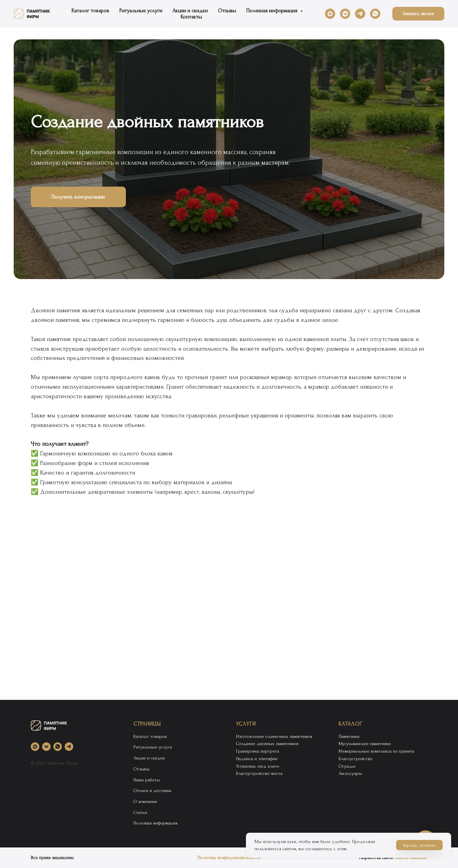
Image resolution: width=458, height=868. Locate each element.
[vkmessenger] (345, 14)
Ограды (347, 766)
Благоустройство (356, 759)
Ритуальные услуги (141, 11)
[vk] (46, 747)
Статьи (140, 812)
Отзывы (227, 11)
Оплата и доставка (152, 790)
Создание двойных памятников (267, 744)
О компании (145, 801)
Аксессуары (350, 773)
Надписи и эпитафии (257, 759)
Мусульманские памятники (365, 744)
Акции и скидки (190, 11)
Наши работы (147, 780)
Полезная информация (272, 11)
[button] (418, 14)
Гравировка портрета (258, 751)
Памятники (349, 736)
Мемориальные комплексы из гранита (376, 751)
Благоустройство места (259, 773)
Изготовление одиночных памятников (274, 736)
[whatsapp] (375, 14)
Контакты (191, 17)
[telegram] (360, 14)
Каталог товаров (90, 11)
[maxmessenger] (330, 14)
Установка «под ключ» (258, 766)
